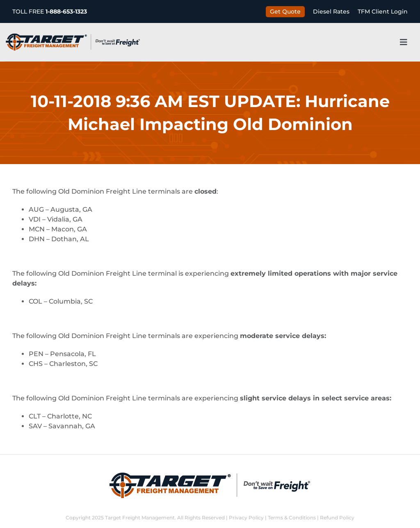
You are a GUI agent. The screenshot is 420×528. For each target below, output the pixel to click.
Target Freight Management (140, 518)
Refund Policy (337, 518)
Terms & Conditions (292, 518)
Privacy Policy (246, 518)
